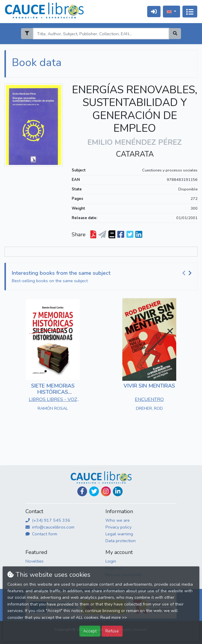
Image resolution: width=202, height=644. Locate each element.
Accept (90, 631)
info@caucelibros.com (50, 527)
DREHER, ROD (149, 408)
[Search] (101, 34)
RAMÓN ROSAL (53, 408)
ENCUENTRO (149, 399)
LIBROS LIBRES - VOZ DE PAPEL (53, 400)
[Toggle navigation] (190, 12)
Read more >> (114, 617)
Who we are (118, 520)
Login (111, 561)
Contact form (41, 534)
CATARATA (135, 154)
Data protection (121, 541)
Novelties (35, 561)
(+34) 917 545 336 (48, 520)
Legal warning (119, 534)
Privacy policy (118, 527)
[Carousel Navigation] (188, 273)
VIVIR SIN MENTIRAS (149, 386)
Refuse (112, 631)
